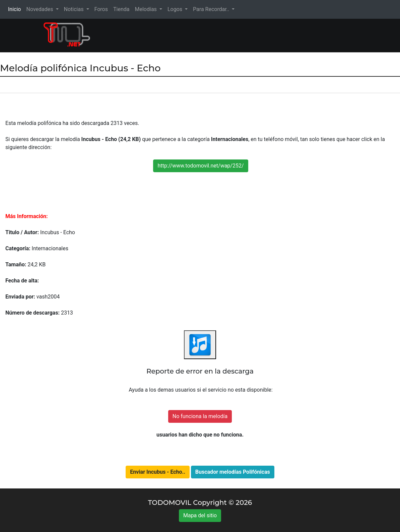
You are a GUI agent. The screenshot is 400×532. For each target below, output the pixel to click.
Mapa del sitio (200, 515)
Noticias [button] (75, 9)
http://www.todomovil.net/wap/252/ (201, 166)
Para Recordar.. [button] (212, 9)
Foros (101, 9)
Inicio (16, 9)
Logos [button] (176, 9)
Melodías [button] (146, 9)
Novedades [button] (40, 9)
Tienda (121, 9)
